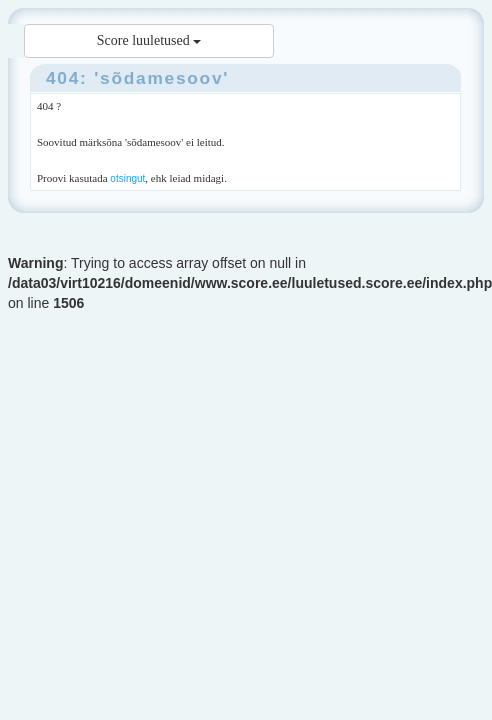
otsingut (127, 178)
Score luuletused (149, 40)
